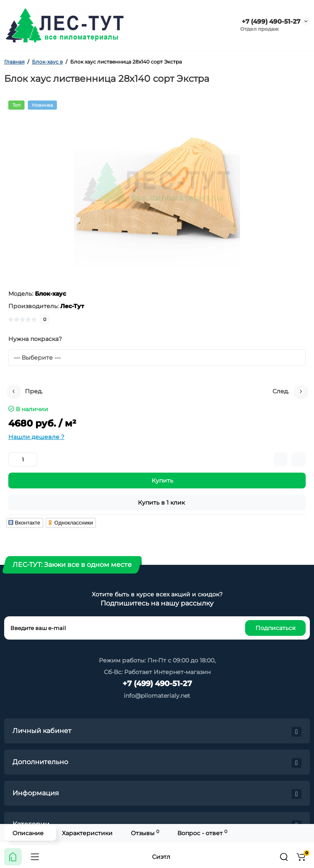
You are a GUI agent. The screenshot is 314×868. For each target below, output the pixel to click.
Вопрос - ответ (202, 833)
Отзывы (145, 833)
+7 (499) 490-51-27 (270, 21)
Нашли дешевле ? (36, 437)
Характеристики (87, 833)
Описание (28, 833)
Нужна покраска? (35, 339)
